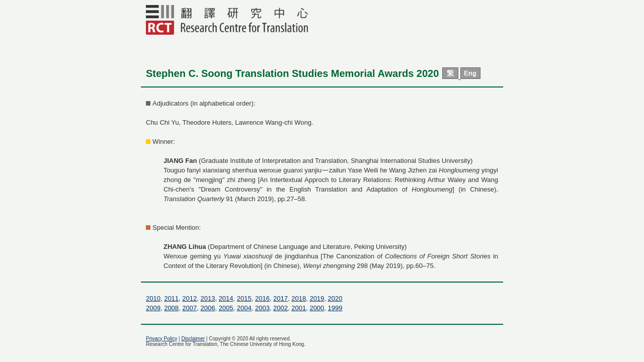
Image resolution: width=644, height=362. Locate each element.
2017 (280, 298)
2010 (153, 298)
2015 (244, 298)
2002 (280, 308)
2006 (208, 308)
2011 (171, 298)
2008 (171, 308)
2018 (299, 298)
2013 (208, 298)
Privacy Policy (162, 339)
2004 (244, 308)
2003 (262, 308)
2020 (335, 298)
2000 (317, 308)
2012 (189, 298)
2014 (226, 298)
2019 (317, 298)
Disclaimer (193, 339)
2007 (189, 308)
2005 (226, 308)
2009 (153, 308)
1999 (335, 308)
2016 (262, 298)
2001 (299, 308)
